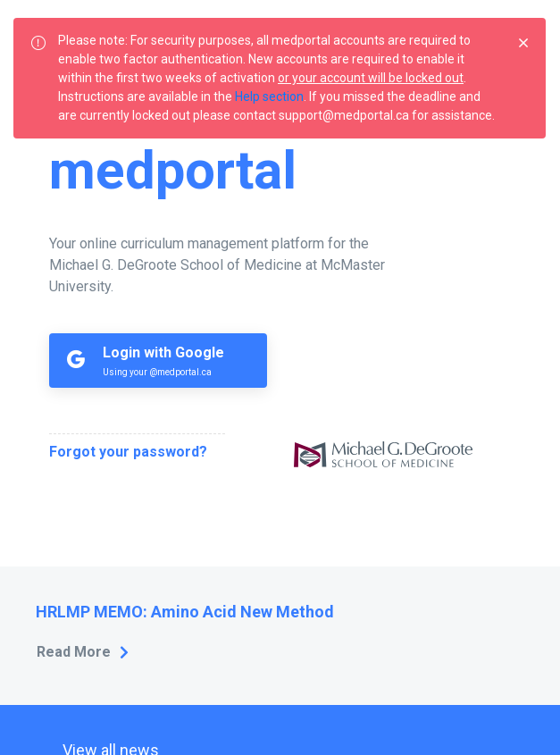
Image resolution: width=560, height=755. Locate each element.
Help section (269, 96)
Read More (74, 652)
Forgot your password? (128, 452)
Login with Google (163, 352)
